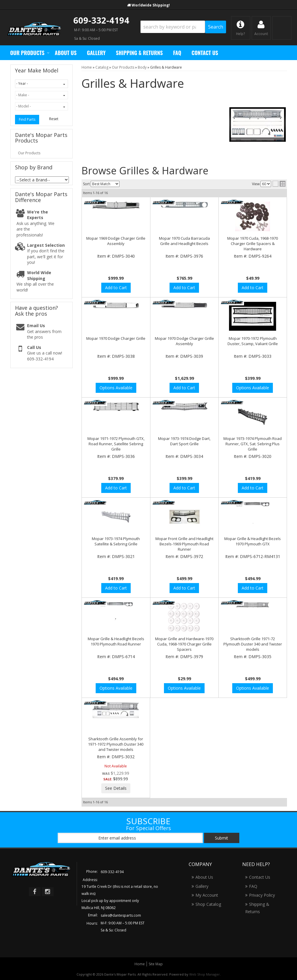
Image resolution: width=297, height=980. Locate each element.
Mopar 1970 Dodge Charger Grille (116, 338)
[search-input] (173, 27)
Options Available (116, 388)
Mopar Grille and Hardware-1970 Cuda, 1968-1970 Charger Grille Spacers (184, 644)
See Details (116, 788)
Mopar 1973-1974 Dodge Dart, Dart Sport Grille (184, 441)
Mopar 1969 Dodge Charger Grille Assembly (116, 241)
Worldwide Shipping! (151, 5)
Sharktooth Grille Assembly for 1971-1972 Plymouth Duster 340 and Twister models (116, 744)
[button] (183, 27)
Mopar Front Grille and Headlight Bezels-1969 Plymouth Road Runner (184, 544)
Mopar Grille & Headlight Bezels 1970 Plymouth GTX (253, 541)
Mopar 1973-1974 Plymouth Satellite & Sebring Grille (116, 541)
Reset (54, 119)
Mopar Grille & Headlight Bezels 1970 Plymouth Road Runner (116, 641)
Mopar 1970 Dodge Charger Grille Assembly (184, 341)
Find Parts (27, 119)
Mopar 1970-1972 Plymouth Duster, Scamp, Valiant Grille (253, 341)
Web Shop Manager (205, 974)
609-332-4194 (101, 20)
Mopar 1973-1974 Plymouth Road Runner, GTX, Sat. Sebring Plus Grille (253, 444)
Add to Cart (116, 288)
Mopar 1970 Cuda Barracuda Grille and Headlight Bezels (184, 241)
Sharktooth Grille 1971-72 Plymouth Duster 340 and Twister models (253, 644)
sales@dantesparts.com (121, 915)
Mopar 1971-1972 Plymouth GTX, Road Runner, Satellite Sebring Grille (116, 444)
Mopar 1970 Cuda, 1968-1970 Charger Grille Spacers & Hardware (253, 244)
